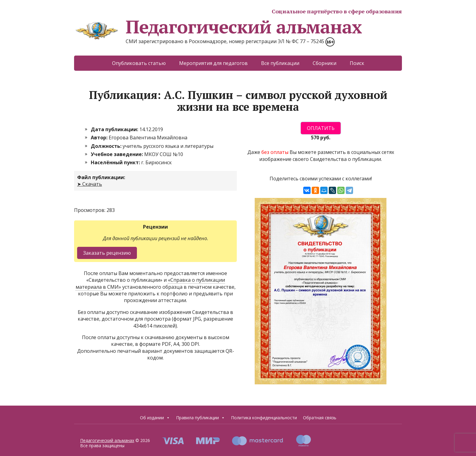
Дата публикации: (115, 129)
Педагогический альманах (218, 27)
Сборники (325, 63)
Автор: (100, 138)
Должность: (107, 146)
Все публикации (280, 63)
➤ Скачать (90, 184)
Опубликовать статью (139, 63)
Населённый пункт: (116, 162)
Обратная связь (320, 418)
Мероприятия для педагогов (213, 63)
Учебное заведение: (117, 154)
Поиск (357, 63)
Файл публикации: (101, 177)
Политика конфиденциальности (264, 418)
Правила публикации (201, 418)
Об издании (155, 418)
